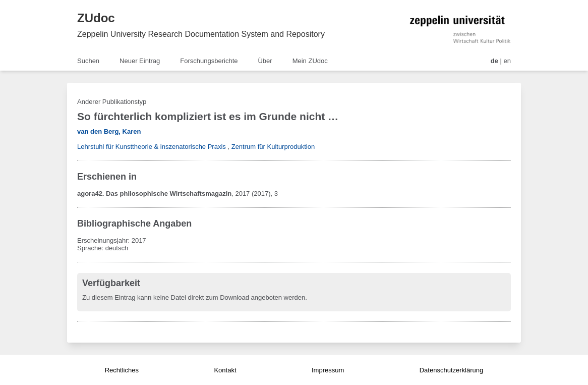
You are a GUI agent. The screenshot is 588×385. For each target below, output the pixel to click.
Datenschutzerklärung (451, 370)
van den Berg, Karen (109, 131)
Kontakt (225, 370)
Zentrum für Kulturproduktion (273, 147)
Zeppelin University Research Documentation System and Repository (201, 34)
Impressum (328, 370)
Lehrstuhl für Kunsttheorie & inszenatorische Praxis (152, 147)
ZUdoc (96, 18)
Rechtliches (122, 370)
